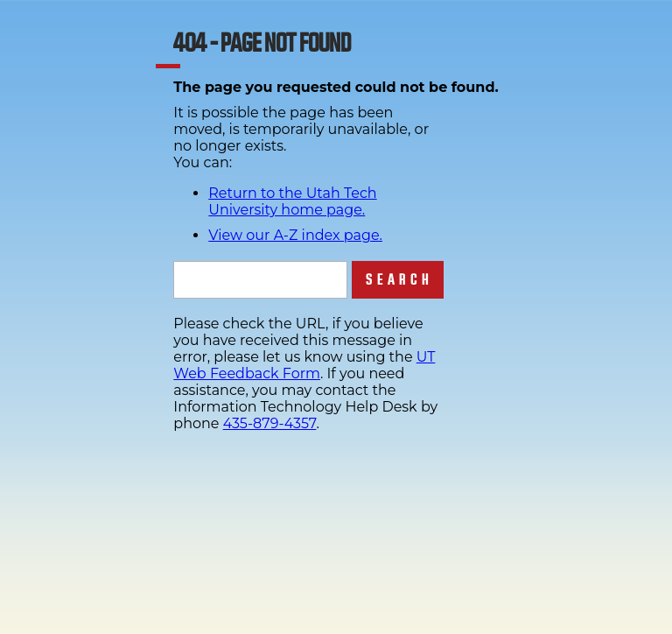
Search (399, 280)
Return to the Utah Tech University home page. (292, 201)
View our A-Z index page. (295, 235)
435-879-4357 (270, 423)
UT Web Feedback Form (304, 365)
